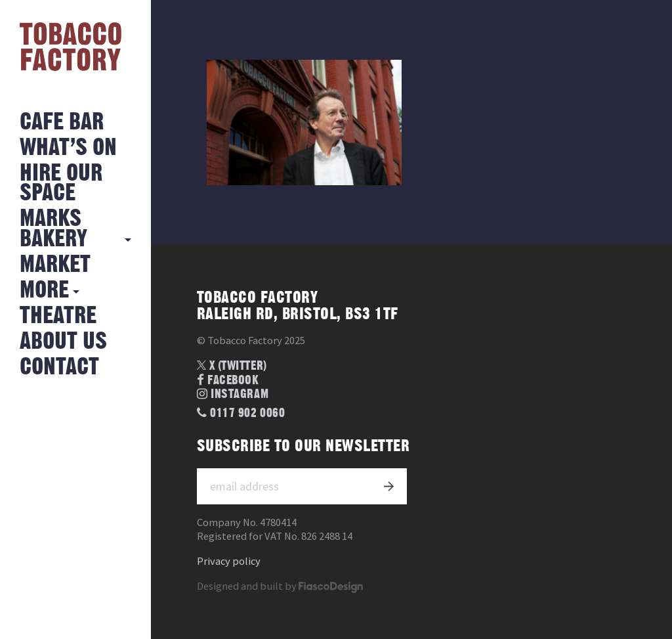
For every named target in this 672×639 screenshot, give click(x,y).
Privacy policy (229, 561)
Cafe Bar (62, 122)
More (44, 291)
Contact (59, 367)
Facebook (228, 381)
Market (55, 265)
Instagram (233, 394)
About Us (63, 342)
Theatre (58, 316)
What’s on (68, 148)
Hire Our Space (61, 184)
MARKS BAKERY (53, 229)
